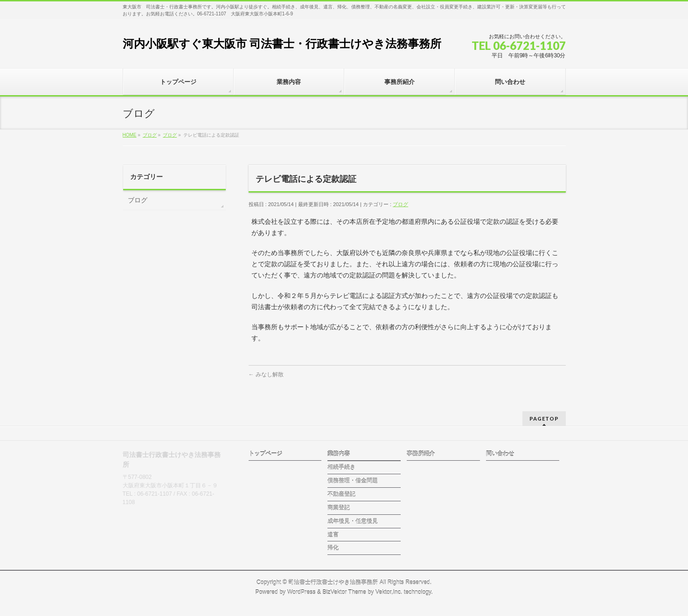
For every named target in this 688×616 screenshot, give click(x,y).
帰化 (333, 548)
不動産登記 (341, 494)
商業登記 (339, 508)
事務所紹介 (421, 454)
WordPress (302, 592)
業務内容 (339, 454)
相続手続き (341, 467)
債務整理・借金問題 (353, 481)
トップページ (265, 454)
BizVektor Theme (344, 592)
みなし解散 (266, 374)
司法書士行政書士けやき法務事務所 (333, 582)
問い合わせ (500, 454)
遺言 (333, 535)
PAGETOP (544, 419)
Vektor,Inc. (389, 592)
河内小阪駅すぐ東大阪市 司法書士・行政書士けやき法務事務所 (282, 44)
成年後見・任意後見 (353, 521)
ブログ (400, 204)
